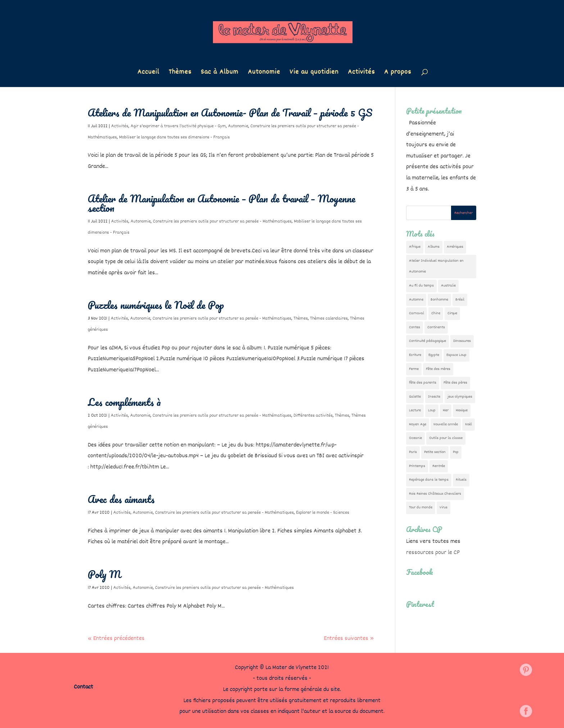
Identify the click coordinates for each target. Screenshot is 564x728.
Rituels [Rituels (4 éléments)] (461, 480)
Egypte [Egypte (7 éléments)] (434, 355)
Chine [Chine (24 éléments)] (436, 313)
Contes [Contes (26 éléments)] (415, 327)
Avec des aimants (121, 499)
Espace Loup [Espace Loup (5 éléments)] (456, 355)
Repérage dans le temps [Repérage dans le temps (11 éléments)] (429, 480)
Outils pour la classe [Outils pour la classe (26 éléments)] (446, 438)
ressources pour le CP (433, 553)
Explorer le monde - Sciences (323, 513)
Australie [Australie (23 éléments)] (448, 286)
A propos (398, 74)
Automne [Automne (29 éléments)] (416, 300)
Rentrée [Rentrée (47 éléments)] (439, 466)
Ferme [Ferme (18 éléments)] (414, 369)
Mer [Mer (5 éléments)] (446, 410)
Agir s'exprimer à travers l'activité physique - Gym (178, 126)
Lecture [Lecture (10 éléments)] (415, 410)
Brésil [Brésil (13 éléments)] (460, 300)
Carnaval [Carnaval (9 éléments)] (417, 313)
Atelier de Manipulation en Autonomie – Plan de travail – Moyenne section (222, 203)
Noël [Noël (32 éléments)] (469, 424)
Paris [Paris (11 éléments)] (413, 452)
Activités (361, 74)
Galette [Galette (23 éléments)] (415, 397)
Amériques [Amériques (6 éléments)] (455, 247)
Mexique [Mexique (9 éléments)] (462, 410)
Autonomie (264, 74)
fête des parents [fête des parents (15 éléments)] (423, 383)
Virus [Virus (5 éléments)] (444, 507)
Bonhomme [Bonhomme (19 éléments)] (439, 300)
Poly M (104, 574)
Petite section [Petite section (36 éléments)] (435, 452)
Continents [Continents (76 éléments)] (436, 327)
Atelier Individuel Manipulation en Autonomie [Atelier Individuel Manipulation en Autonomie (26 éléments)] (436, 266)
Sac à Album (220, 74)
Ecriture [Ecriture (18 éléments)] (415, 355)
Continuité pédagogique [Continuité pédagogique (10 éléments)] (427, 341)
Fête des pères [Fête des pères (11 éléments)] (455, 383)
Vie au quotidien (314, 74)
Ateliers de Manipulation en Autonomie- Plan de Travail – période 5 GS (230, 113)
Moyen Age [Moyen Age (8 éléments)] (418, 424)
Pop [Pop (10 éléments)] (456, 452)
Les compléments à (124, 402)
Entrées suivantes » (349, 639)
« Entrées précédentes (116, 639)
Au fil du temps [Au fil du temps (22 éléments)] (421, 286)
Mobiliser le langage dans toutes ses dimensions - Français (174, 137)
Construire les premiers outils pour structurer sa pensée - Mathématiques (222, 221)
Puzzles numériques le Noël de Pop (156, 305)
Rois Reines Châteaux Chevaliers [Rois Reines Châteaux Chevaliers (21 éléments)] (435, 494)
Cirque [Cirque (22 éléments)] (452, 313)
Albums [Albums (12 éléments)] (434, 247)
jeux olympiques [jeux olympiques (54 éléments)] (460, 397)
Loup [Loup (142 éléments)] (432, 410)
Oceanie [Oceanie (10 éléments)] (415, 438)
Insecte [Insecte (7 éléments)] (434, 397)
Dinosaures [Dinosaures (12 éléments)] (462, 341)
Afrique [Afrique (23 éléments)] (415, 247)
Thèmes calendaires (329, 319)
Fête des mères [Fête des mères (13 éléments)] (438, 369)
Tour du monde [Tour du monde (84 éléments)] (421, 507)
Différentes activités (313, 416)
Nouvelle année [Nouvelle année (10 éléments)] (446, 424)
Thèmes (180, 74)
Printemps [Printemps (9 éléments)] (417, 466)
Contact (83, 687)
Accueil (148, 74)
